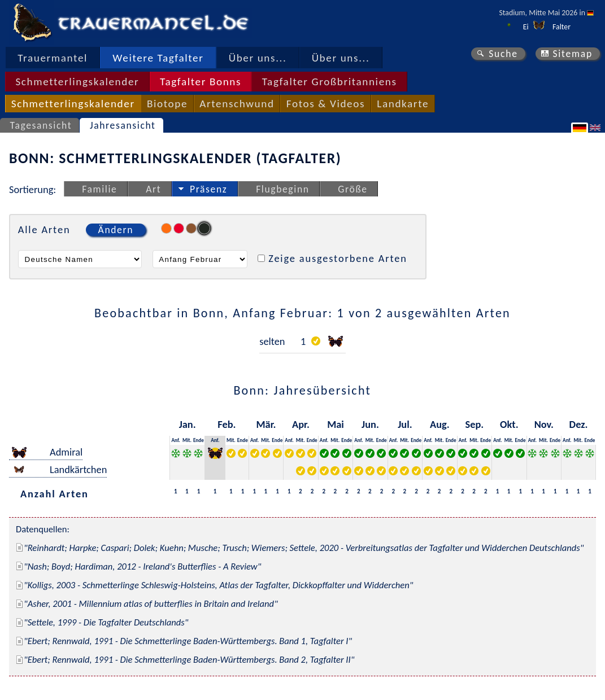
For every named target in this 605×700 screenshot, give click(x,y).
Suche (503, 54)
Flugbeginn (282, 189)
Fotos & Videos (326, 104)
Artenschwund (237, 104)
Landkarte (403, 104)
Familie (99, 189)
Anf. (175, 440)
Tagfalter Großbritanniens (330, 82)
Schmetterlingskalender (77, 82)
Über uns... (258, 58)
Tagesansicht (41, 125)
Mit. (187, 440)
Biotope (167, 104)
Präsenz (208, 189)
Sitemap (573, 54)
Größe (352, 189)
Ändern (116, 230)
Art (153, 189)
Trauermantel (53, 58)
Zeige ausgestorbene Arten (338, 258)
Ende (199, 440)
